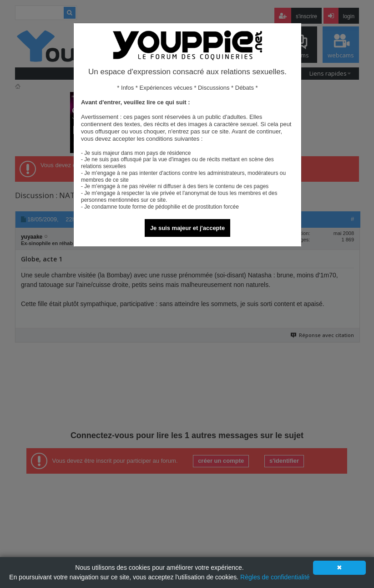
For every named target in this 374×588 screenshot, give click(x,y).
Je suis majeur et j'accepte (187, 228)
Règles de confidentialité (275, 577)
